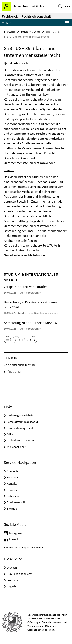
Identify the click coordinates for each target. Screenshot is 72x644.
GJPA (10, 434)
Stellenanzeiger (16, 447)
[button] (7, 340)
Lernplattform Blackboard (22, 422)
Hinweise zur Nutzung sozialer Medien (23, 547)
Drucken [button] (12, 568)
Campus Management (20, 428)
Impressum (13, 490)
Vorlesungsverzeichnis (20, 415)
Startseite (10, 32)
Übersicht (12, 372)
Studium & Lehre (31, 32)
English (11, 586)
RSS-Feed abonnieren (20, 574)
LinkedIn (14, 539)
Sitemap (12, 508)
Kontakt (12, 484)
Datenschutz (14, 496)
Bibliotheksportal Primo (21, 440)
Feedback (13, 580)
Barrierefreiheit (16, 502)
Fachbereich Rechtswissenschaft (26, 16)
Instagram (15, 533)
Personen (12, 477)
